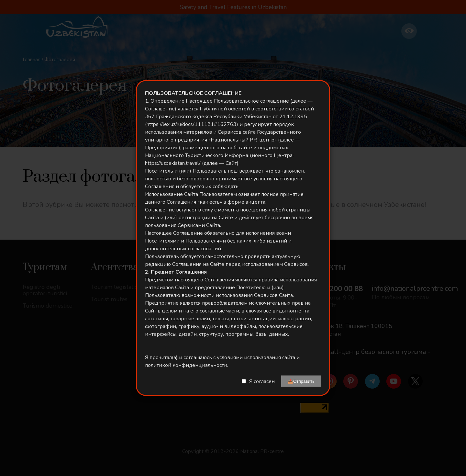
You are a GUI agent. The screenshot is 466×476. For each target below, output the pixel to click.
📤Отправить (301, 381)
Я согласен (262, 381)
